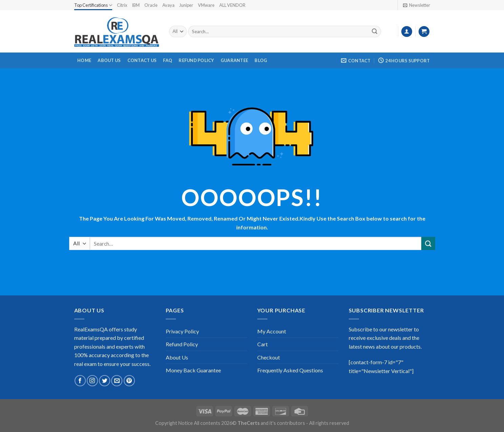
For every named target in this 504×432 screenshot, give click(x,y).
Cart (263, 344)
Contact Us (142, 60)
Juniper (186, 5)
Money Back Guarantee (193, 370)
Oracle (151, 5)
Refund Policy (196, 60)
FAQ (168, 60)
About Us (109, 60)
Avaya (168, 5)
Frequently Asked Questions (290, 370)
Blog (261, 60)
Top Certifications (93, 5)
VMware (206, 5)
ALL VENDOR (232, 5)
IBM (136, 5)
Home (84, 60)
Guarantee (234, 60)
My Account (272, 331)
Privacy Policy (182, 331)
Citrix (122, 5)
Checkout (269, 357)
